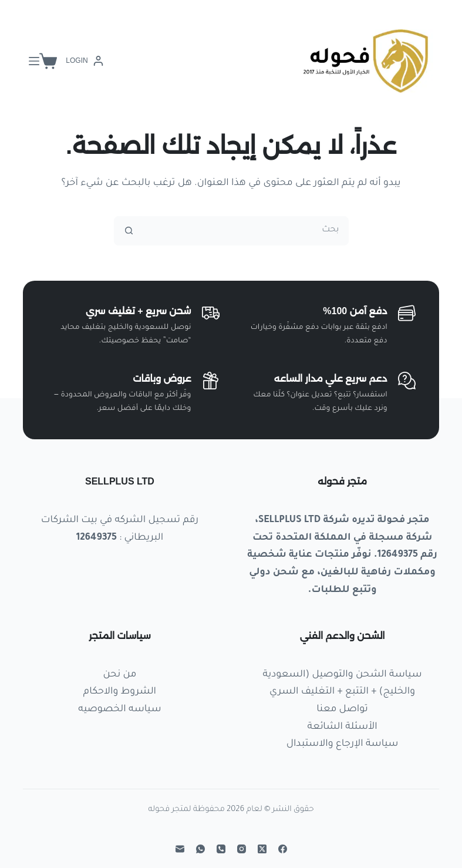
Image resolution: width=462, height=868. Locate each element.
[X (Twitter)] (262, 849)
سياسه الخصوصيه (119, 709)
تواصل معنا (342, 709)
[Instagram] (242, 849)
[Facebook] (283, 849)
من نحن (119, 675)
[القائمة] (34, 61)
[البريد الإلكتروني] (180, 849)
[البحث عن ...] (246, 231)
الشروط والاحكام (120, 692)
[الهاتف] (221, 849)
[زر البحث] (129, 231)
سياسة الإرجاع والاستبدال (343, 744)
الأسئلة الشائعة (343, 727)
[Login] (84, 61)
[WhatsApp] (200, 849)
